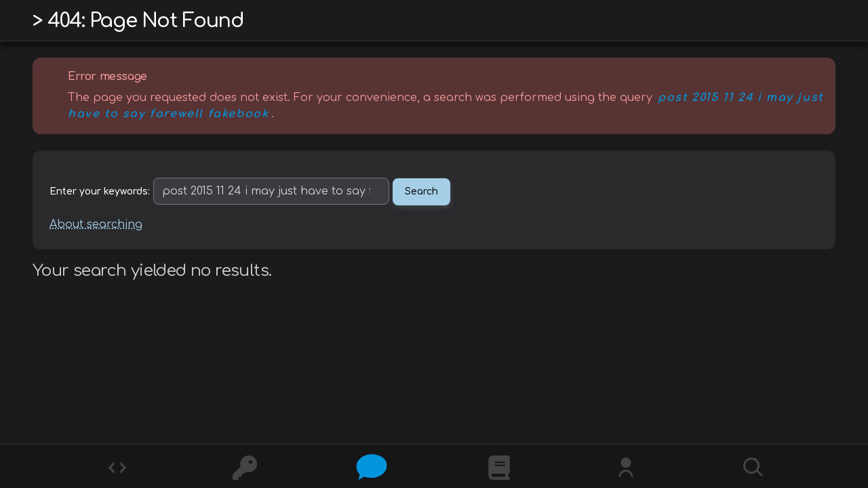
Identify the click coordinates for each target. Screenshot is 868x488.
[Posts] (370, 466)
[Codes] (116, 466)
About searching (96, 224)
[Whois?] (625, 466)
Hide (815, 77)
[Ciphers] (243, 466)
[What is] (498, 466)
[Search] (752, 466)
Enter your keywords (99, 191)
